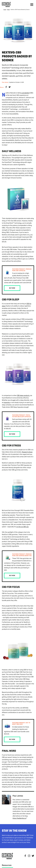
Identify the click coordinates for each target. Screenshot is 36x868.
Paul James (5, 82)
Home (5, 10)
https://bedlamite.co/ (19, 818)
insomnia (7, 402)
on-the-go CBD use (22, 527)
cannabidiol (25, 93)
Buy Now (12, 288)
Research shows (27, 452)
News (8, 10)
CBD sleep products (23, 395)
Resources (7, 865)
